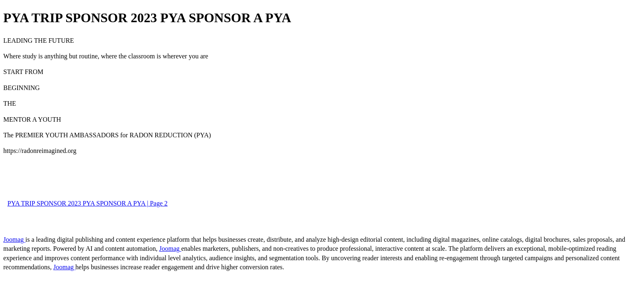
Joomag (14, 239)
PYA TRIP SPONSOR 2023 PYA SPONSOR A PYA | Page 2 (87, 203)
